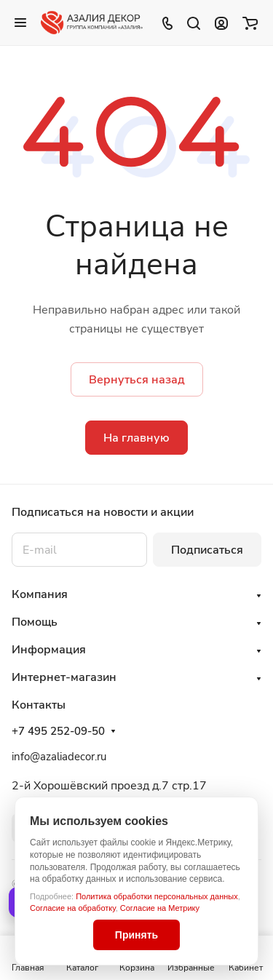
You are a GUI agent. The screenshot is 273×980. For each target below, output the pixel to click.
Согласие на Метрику (160, 908)
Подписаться (207, 550)
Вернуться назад (137, 380)
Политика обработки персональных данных (157, 896)
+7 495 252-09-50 (58, 731)
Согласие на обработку (73, 908)
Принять (136, 935)
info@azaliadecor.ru (59, 757)
